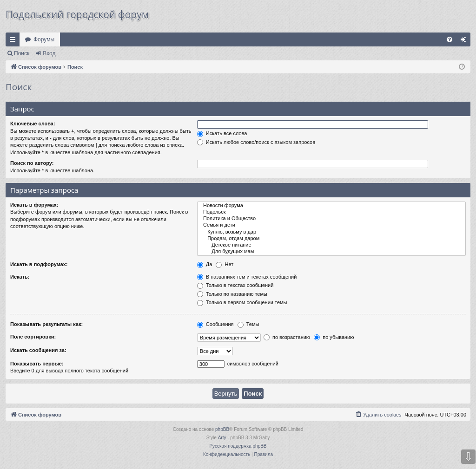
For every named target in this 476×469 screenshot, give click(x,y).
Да (205, 264)
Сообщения (215, 324)
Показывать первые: (37, 364)
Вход (49, 53)
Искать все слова (222, 133)
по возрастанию (287, 337)
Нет (225, 264)
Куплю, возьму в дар (331, 232)
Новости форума (331, 206)
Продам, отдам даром (331, 239)
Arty (222, 438)
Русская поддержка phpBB (238, 446)
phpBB (222, 429)
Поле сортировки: (33, 337)
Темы (248, 324)
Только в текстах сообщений (235, 285)
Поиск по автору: (32, 163)
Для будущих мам (331, 252)
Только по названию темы (232, 294)
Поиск (22, 53)
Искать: (20, 277)
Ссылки (14, 41)
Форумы (44, 39)
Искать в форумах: (34, 205)
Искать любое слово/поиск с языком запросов (256, 142)
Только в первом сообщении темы (242, 302)
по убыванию (334, 337)
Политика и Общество (331, 219)
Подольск (331, 212)
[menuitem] (450, 39)
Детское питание (331, 245)
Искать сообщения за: (38, 350)
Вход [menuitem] (466, 41)
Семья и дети (331, 225)
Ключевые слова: (33, 124)
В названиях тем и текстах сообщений (247, 277)
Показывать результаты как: (46, 324)
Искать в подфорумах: (39, 264)
